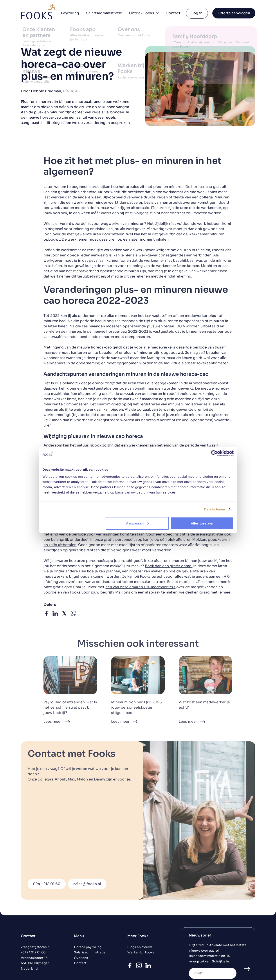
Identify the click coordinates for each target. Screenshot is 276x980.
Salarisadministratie (104, 13)
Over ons (81, 958)
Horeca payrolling (88, 947)
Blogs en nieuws (140, 947)
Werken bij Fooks (141, 952)
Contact (173, 13)
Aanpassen (137, 523)
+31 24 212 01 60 (33, 952)
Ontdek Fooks (144, 13)
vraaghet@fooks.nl (36, 947)
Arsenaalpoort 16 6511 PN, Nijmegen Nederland (35, 963)
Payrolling (70, 13)
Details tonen (215, 509)
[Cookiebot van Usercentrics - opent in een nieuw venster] (214, 454)
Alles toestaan (202, 523)
